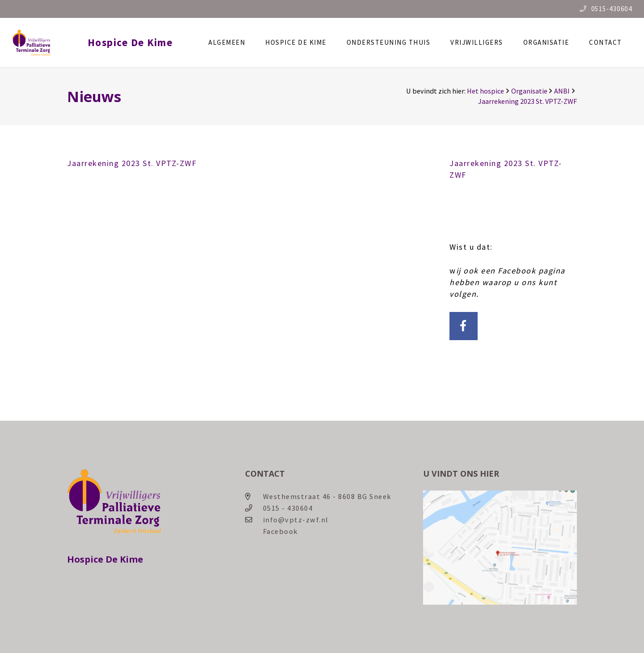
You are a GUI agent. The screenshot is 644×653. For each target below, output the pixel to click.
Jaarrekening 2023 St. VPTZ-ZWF (132, 163)
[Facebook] (464, 326)
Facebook (280, 531)
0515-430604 (612, 9)
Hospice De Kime (141, 42)
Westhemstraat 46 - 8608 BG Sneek (327, 496)
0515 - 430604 (288, 508)
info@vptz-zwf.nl (296, 520)
